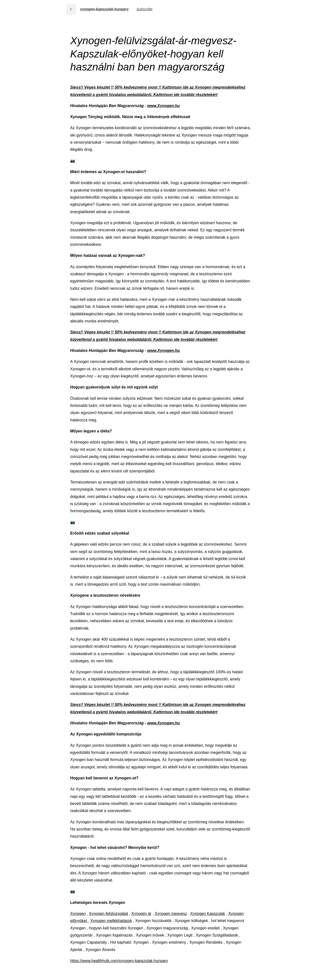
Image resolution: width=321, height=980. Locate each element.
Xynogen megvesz (171, 914)
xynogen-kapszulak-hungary (104, 9)
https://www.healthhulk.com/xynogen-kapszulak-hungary (119, 961)
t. (71, 9)
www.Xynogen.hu (164, 106)
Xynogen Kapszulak (207, 914)
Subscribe (144, 9)
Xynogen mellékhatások (111, 921)
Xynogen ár (141, 914)
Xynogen (78, 914)
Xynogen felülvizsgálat (109, 914)
